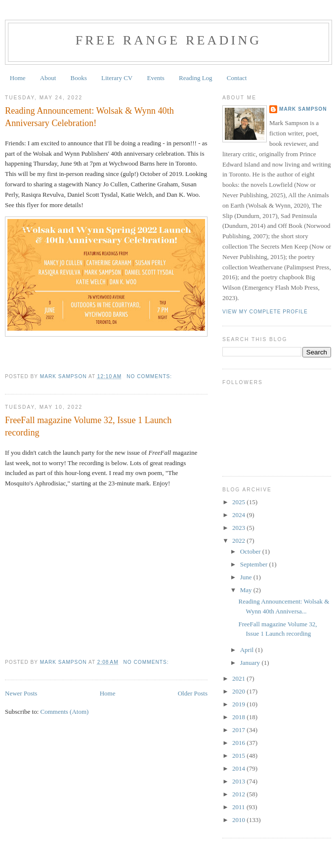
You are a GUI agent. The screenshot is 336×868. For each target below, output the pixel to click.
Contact (237, 78)
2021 (239, 678)
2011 (239, 807)
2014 (239, 768)
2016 (239, 743)
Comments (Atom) (65, 712)
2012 (239, 794)
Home (18, 78)
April (248, 650)
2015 (239, 756)
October (251, 551)
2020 (239, 691)
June (247, 577)
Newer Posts (21, 693)
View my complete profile (265, 312)
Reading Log (196, 78)
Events (155, 78)
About (48, 78)
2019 (239, 704)
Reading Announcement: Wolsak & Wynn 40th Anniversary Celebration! (89, 117)
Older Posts (193, 693)
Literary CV (117, 78)
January (251, 663)
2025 (239, 502)
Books (79, 78)
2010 (239, 820)
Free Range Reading (169, 40)
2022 (239, 541)
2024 (239, 515)
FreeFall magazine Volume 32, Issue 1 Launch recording (88, 426)
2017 (239, 730)
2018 (239, 717)
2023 (239, 528)
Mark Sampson (303, 109)
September (255, 564)
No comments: (150, 376)
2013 (239, 781)
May (247, 590)
